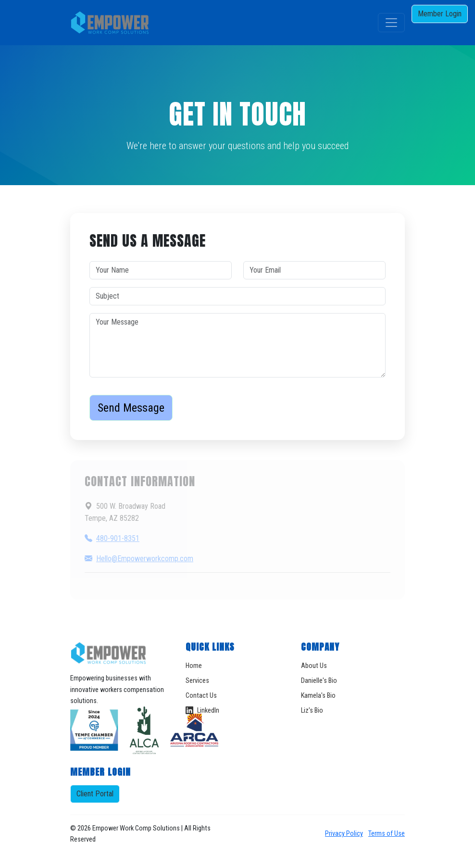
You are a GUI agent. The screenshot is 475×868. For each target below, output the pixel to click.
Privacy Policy (344, 834)
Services (197, 681)
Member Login (440, 14)
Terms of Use (387, 834)
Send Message (131, 408)
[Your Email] (314, 270)
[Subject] (237, 296)
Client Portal (95, 794)
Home (194, 666)
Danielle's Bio (319, 681)
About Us (314, 666)
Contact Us (201, 696)
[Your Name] (161, 270)
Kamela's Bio (318, 696)
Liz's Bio (312, 711)
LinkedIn (202, 711)
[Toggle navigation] (391, 23)
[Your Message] (237, 345)
